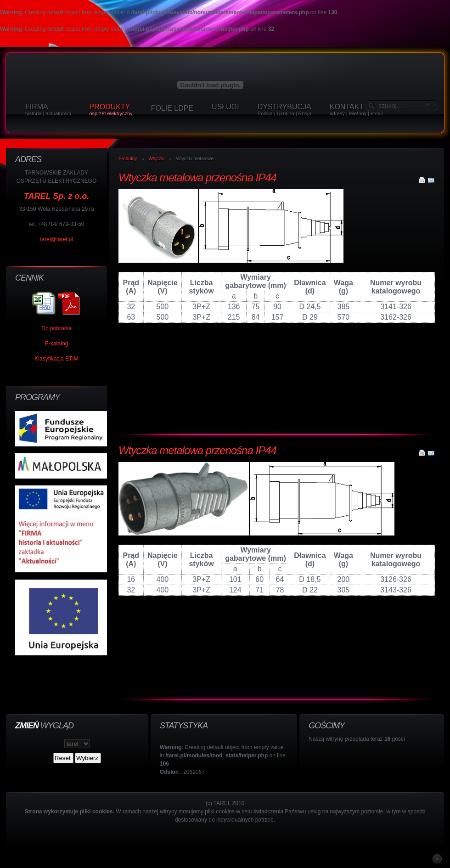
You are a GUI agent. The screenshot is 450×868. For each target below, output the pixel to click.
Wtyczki (156, 159)
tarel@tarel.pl (56, 239)
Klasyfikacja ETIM (56, 359)
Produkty (128, 159)
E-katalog (57, 344)
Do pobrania (56, 328)
